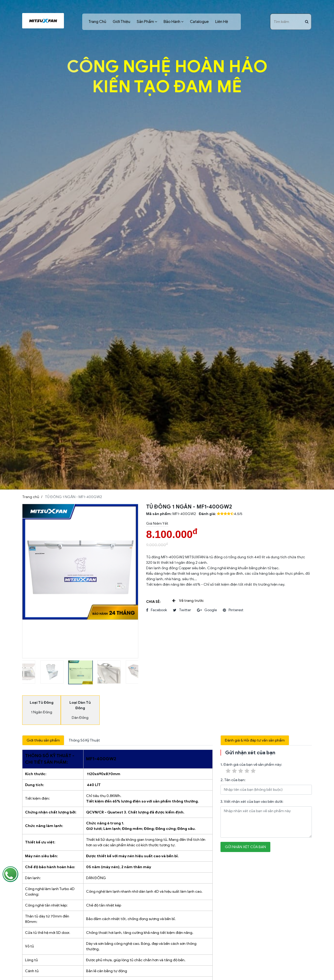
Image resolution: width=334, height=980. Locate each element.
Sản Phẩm (145, 22)
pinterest (233, 610)
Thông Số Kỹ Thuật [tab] (84, 740)
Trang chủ (31, 497)
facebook (157, 610)
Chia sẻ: (153, 602)
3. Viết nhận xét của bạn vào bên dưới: (252, 802)
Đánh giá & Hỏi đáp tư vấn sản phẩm (255, 740)
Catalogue (199, 22)
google (207, 610)
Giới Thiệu (121, 22)
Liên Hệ (222, 22)
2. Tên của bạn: (233, 780)
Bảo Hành (172, 22)
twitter (182, 610)
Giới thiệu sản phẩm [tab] (43, 740)
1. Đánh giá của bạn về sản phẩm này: (251, 768)
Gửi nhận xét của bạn (245, 847)
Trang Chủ (97, 22)
